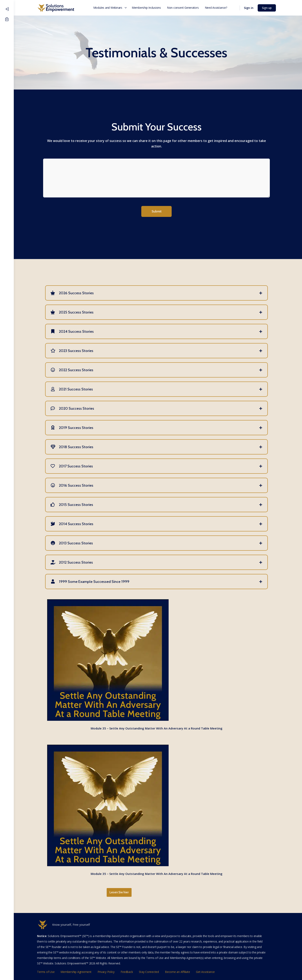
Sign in (250, 8)
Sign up (268, 8)
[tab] (158, 292)
